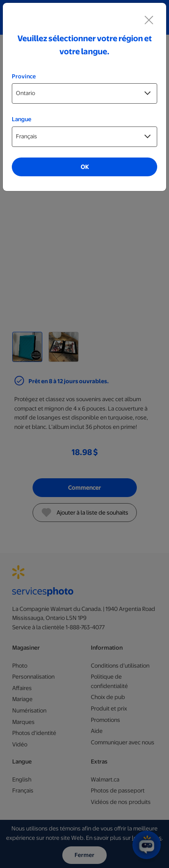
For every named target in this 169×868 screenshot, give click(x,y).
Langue (22, 119)
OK (85, 167)
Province (24, 76)
